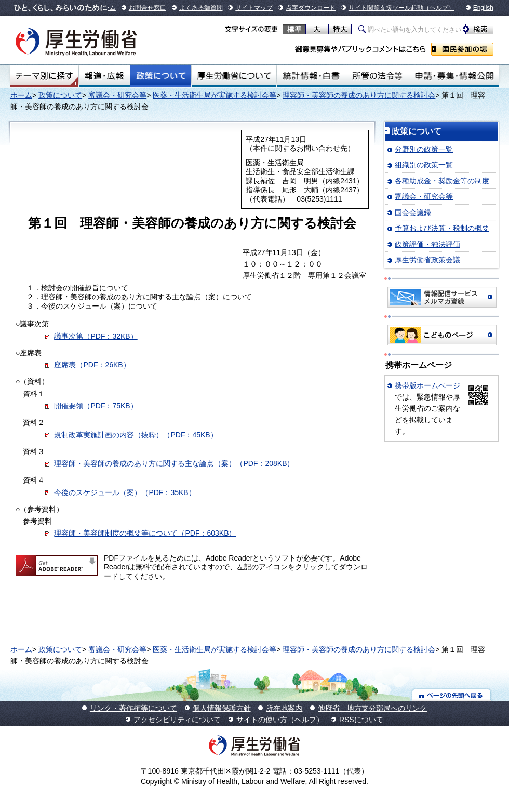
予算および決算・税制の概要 (442, 228)
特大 (340, 29)
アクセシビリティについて (177, 720)
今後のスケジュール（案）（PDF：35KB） (125, 492)
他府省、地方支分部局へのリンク (372, 708)
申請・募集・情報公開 (454, 76)
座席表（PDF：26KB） (92, 365)
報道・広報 (104, 76)
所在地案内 (284, 708)
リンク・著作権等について (133, 708)
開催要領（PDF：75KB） (96, 406)
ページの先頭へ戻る (452, 695)
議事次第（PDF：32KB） (96, 336)
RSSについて (361, 720)
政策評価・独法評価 (427, 244)
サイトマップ (254, 8)
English (483, 8)
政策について (161, 76)
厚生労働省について (234, 76)
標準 (294, 29)
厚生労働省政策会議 (427, 260)
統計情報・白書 (311, 76)
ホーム (21, 95)
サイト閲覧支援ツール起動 (386, 8)
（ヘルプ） (439, 8)
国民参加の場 (462, 49)
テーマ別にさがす (44, 76)
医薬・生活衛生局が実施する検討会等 (215, 95)
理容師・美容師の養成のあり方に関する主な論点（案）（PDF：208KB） (174, 463)
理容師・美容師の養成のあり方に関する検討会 (359, 95)
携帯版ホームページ (427, 385)
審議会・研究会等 (117, 95)
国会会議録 (413, 212)
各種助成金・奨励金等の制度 (442, 181)
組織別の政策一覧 (424, 165)
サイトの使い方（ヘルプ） (280, 720)
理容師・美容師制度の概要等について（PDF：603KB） (145, 533)
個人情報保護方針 (222, 708)
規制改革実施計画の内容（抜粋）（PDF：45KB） (136, 435)
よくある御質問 (201, 8)
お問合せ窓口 (148, 8)
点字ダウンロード (311, 8)
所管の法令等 (377, 76)
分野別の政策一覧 (424, 149)
